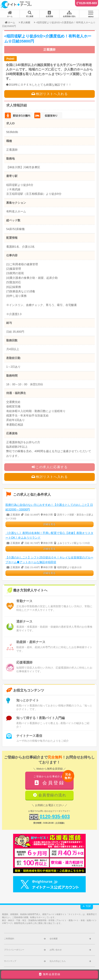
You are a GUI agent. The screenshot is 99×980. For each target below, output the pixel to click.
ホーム (10, 22)
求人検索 (25, 22)
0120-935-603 (88, 3)
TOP (87, 906)
